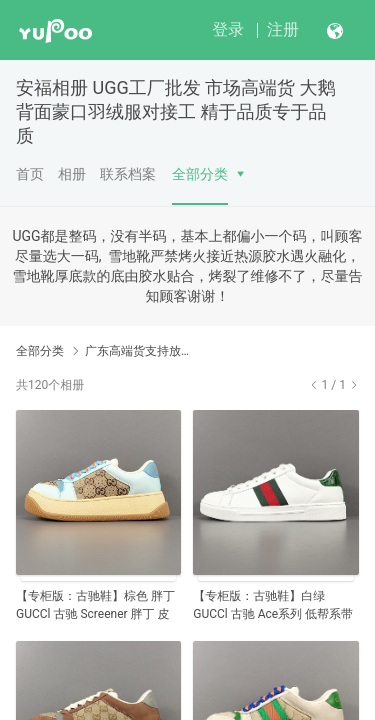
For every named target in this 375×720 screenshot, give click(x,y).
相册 (72, 174)
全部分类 (200, 174)
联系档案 (128, 174)
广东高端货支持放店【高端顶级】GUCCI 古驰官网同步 (137, 351)
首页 (30, 174)
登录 (228, 29)
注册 (283, 29)
